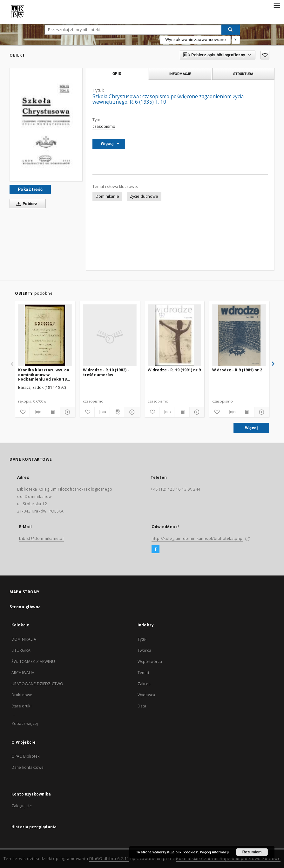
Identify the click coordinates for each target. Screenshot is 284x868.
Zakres (144, 684)
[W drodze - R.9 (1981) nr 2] (239, 335)
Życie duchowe (144, 196)
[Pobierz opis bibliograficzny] (37, 412)
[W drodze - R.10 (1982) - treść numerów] (110, 335)
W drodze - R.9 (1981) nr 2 (237, 370)
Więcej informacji (214, 852)
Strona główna (25, 607)
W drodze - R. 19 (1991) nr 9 (174, 370)
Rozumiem (252, 852)
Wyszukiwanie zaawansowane (195, 39)
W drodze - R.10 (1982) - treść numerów (106, 372)
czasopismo (104, 126)
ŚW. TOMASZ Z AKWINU (33, 661)
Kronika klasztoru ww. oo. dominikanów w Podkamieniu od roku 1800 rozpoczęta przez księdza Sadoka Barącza (45, 374)
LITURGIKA (21, 650)
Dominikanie (107, 196)
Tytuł (142, 639)
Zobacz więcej (25, 723)
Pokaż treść (30, 189)
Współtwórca (150, 661)
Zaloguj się (22, 806)
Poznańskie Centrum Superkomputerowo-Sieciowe (228, 859)
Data (142, 706)
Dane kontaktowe (27, 767)
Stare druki (21, 706)
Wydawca (146, 695)
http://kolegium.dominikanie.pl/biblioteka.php (197, 538)
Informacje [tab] (180, 74)
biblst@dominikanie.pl (41, 538)
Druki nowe (22, 695)
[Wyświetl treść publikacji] (52, 412)
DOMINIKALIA (24, 639)
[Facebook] (156, 549)
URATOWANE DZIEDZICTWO (37, 684)
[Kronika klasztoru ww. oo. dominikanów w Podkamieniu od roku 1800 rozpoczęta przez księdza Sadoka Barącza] (45, 335)
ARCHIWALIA (23, 673)
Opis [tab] (117, 74)
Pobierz (26, 204)
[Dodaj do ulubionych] (265, 55)
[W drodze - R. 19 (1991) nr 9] (175, 335)
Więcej (251, 428)
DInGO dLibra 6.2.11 (109, 859)
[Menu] (277, 5)
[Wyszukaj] (231, 30)
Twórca (144, 650)
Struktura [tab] (243, 74)
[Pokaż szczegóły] (66, 412)
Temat (143, 673)
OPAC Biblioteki (26, 756)
